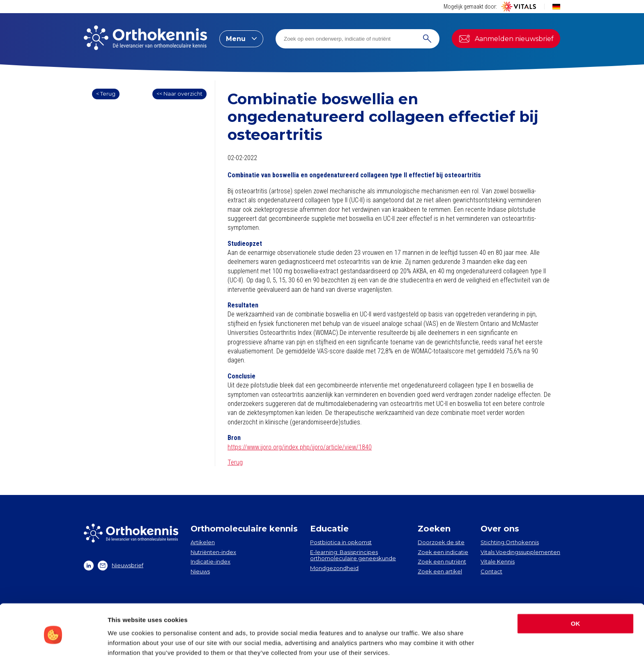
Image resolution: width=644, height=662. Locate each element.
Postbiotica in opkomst (341, 542)
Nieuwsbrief (121, 566)
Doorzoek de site (441, 542)
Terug (235, 462)
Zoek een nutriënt (442, 561)
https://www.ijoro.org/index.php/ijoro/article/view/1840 (300, 447)
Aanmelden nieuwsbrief (506, 39)
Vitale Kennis (498, 561)
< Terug (106, 94)
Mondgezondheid (334, 568)
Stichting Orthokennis (510, 542)
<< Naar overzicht (179, 94)
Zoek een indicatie (443, 552)
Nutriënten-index (213, 552)
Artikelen (203, 542)
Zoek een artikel (440, 571)
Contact (491, 571)
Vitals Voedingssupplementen (520, 552)
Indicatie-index (210, 561)
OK (576, 594)
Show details (127, 646)
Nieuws (200, 571)
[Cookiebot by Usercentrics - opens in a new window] (53, 646)
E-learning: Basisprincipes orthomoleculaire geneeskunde (353, 555)
